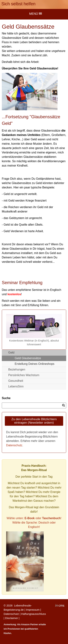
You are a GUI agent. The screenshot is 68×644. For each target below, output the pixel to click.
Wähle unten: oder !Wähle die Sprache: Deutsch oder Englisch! (34, 523)
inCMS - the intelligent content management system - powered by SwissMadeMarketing (60, 606)
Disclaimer (12, 618)
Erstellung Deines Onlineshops (35, 364)
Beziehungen (17, 369)
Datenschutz (14, 445)
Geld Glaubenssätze (28, 358)
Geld (11, 353)
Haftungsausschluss (34, 614)
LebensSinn (16, 386)
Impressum (33, 610)
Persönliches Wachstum (24, 375)
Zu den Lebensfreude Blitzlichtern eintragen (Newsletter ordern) (34, 421)
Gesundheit (16, 381)
